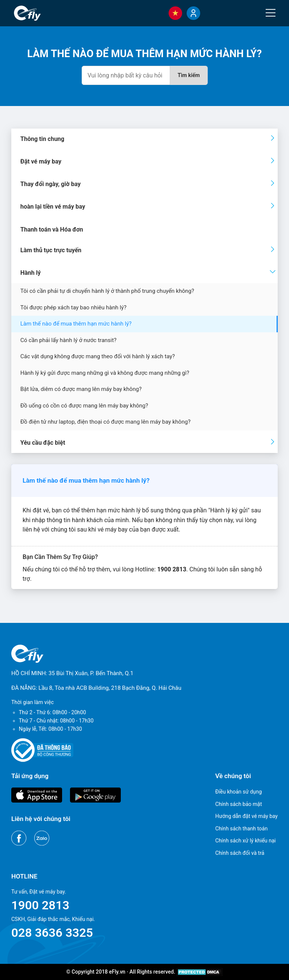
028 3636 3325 (52, 933)
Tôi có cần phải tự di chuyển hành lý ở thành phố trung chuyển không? (107, 291)
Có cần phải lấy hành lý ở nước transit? (68, 340)
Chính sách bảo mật (239, 804)
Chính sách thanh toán (241, 829)
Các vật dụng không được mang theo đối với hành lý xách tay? (98, 356)
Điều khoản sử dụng (239, 792)
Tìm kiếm (189, 75)
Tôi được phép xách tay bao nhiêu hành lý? (73, 307)
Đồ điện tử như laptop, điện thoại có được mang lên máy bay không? (105, 422)
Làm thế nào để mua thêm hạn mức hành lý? (76, 324)
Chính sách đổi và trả (240, 853)
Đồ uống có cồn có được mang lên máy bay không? (84, 406)
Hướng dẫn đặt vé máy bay (246, 816)
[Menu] (271, 13)
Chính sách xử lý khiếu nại (246, 841)
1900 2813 (40, 905)
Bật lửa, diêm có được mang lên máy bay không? (81, 389)
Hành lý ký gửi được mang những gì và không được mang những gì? (105, 373)
